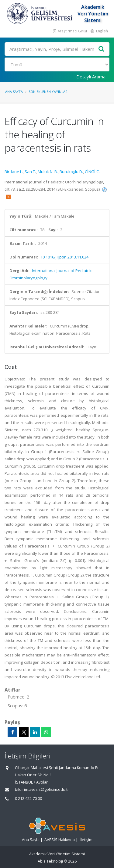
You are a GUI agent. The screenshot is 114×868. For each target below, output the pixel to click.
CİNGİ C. (92, 172)
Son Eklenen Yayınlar (48, 92)
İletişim (86, 840)
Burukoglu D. (71, 172)
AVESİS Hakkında (60, 840)
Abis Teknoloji (50, 861)
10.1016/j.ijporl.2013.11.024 (64, 257)
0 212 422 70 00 (28, 799)
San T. (30, 172)
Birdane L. (14, 172)
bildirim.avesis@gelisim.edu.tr (42, 789)
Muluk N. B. (48, 172)
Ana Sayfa (14, 92)
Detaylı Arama (91, 77)
